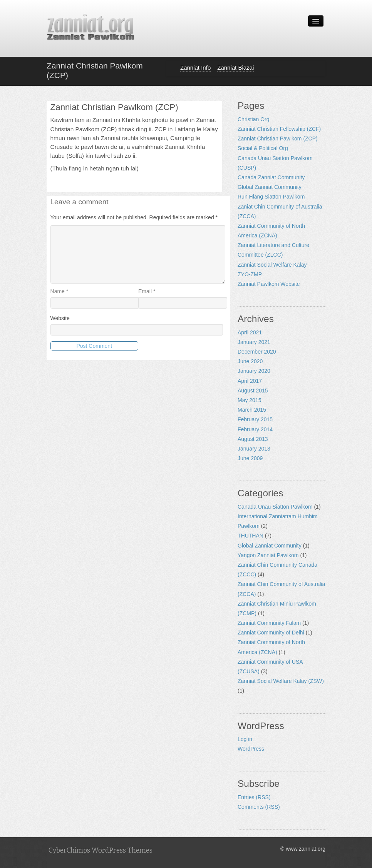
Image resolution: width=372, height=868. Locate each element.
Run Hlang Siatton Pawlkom (271, 197)
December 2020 (257, 352)
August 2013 (253, 439)
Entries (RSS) (254, 797)
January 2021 (254, 342)
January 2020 (254, 371)
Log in (245, 739)
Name (59, 291)
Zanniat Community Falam (269, 623)
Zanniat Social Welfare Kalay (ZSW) (281, 681)
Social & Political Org (263, 148)
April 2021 (250, 332)
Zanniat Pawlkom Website (269, 284)
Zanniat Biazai (235, 68)
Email (147, 291)
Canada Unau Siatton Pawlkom (275, 507)
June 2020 (250, 361)
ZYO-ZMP (250, 274)
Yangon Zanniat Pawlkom (268, 555)
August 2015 (253, 391)
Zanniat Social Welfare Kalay (272, 265)
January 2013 (254, 449)
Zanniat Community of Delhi (271, 633)
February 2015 (255, 419)
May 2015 (249, 400)
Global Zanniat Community (270, 187)
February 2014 (255, 429)
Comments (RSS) (259, 807)
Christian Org (253, 119)
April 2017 (250, 381)
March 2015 (252, 410)
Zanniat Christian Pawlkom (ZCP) (278, 139)
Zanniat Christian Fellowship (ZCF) (279, 129)
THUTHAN (251, 536)
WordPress (251, 749)
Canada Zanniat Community (271, 177)
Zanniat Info (195, 68)
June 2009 (250, 458)
